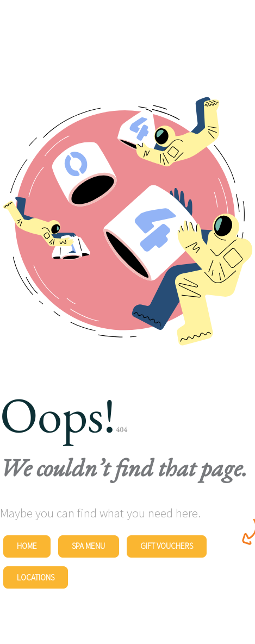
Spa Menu (88, 546)
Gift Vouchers (167, 546)
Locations (36, 577)
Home (27, 546)
